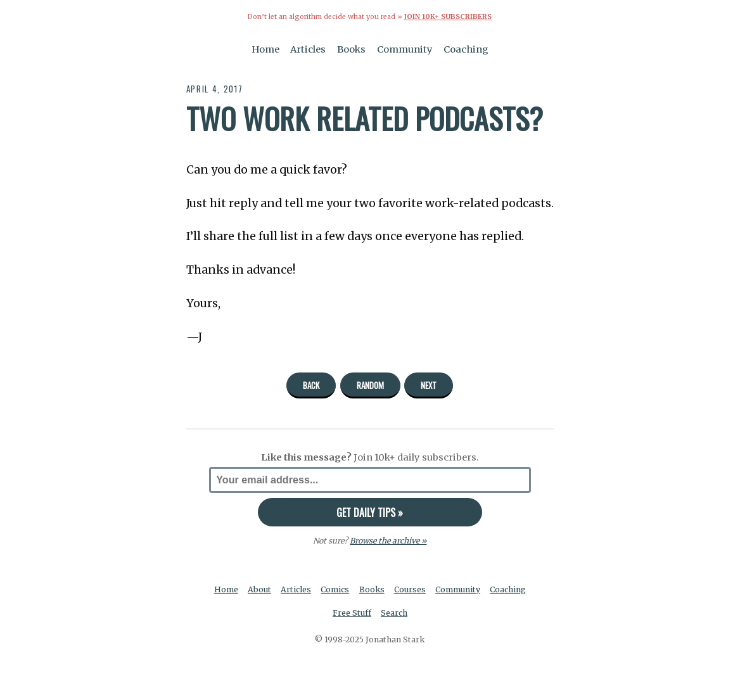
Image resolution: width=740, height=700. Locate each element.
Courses (410, 589)
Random (370, 385)
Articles (308, 49)
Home (265, 49)
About (259, 589)
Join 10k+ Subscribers (448, 17)
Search (394, 613)
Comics (335, 589)
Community (405, 49)
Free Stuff (352, 613)
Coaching (466, 49)
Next (429, 385)
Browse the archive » (388, 541)
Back (311, 385)
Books (351, 49)
